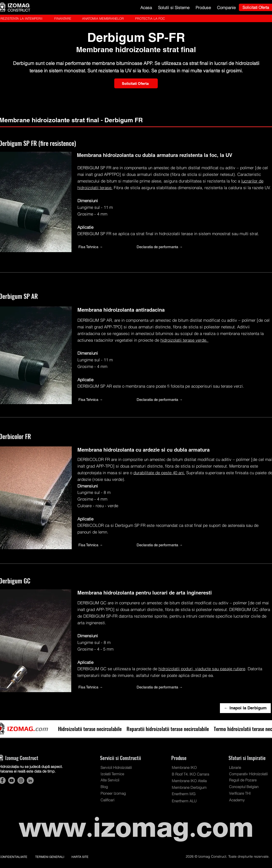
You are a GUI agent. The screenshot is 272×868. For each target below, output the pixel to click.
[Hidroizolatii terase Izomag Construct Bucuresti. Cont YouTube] (12, 780)
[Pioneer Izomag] (117, 793)
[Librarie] (237, 768)
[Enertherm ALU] (187, 801)
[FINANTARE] (63, 18)
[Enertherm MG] (187, 794)
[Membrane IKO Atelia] (190, 781)
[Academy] (243, 800)
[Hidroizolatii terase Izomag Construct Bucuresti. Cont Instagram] (21, 780)
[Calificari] (111, 800)
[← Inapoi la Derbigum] (245, 708)
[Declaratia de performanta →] (162, 247)
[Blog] (115, 787)
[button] (174, 7)
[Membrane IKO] (189, 768)
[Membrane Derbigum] (194, 787)
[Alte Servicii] (113, 780)
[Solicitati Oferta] (136, 83)
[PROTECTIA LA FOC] (150, 18)
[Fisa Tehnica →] (104, 247)
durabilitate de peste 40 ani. (159, 473)
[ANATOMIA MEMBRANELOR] (103, 18)
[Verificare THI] (243, 793)
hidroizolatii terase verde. (185, 340)
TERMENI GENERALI (50, 857)
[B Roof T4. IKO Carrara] (194, 774)
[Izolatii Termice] (116, 774)
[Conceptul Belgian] (248, 787)
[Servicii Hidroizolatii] (122, 768)
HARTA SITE (80, 857)
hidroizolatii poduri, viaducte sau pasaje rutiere (202, 669)
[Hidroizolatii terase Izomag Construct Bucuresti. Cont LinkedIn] (30, 780)
